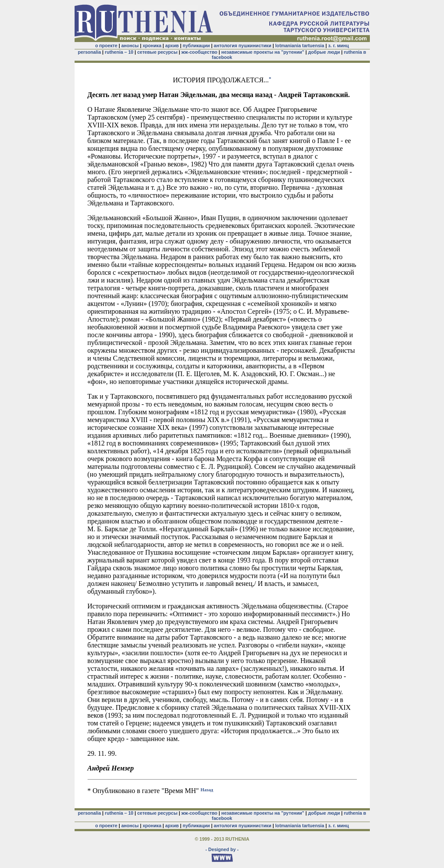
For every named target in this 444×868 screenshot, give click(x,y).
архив (172, 46)
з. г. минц (339, 46)
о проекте (106, 46)
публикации (196, 46)
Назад (207, 789)
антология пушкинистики (243, 46)
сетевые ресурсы (157, 52)
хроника (152, 46)
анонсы (130, 46)
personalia (90, 52)
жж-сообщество (199, 52)
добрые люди (324, 52)
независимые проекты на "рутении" (263, 52)
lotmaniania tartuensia (300, 46)
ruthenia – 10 (119, 52)
